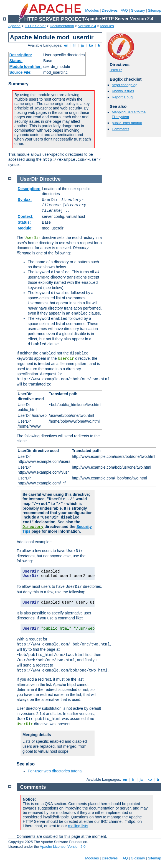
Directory (33, 527)
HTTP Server (35, 26)
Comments (120, 129)
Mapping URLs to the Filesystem (129, 114)
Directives (110, 10)
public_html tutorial (127, 123)
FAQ (124, 10)
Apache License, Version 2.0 (63, 847)
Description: (21, 55)
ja (82, 45)
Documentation (62, 26)
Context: (26, 216)
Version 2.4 (87, 26)
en (66, 45)
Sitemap (154, 10)
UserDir (116, 70)
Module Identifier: (26, 67)
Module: (25, 228)
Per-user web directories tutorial (55, 771)
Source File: (21, 72)
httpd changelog (125, 85)
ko (91, 45)
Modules (92, 10)
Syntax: (25, 200)
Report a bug (122, 97)
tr (99, 45)
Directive (50, 179)
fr (75, 45)
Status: (16, 61)
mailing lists (78, 826)
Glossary (138, 10)
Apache (14, 26)
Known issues (123, 91)
